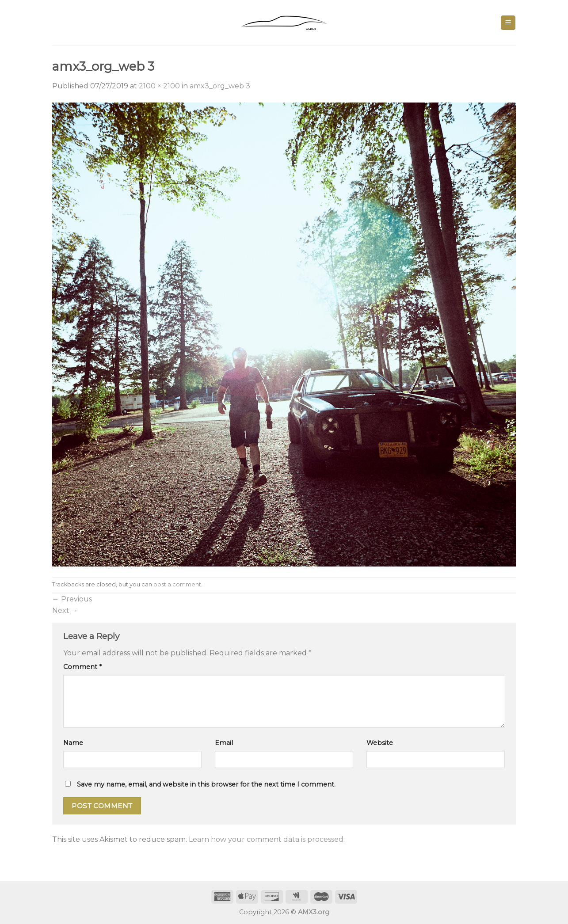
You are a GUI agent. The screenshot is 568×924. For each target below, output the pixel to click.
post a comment (177, 584)
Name (73, 743)
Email (224, 743)
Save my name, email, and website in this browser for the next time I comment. (206, 784)
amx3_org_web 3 (220, 86)
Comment (82, 667)
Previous (72, 599)
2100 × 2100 (159, 86)
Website (380, 743)
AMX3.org (314, 912)
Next (65, 610)
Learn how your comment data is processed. (267, 839)
